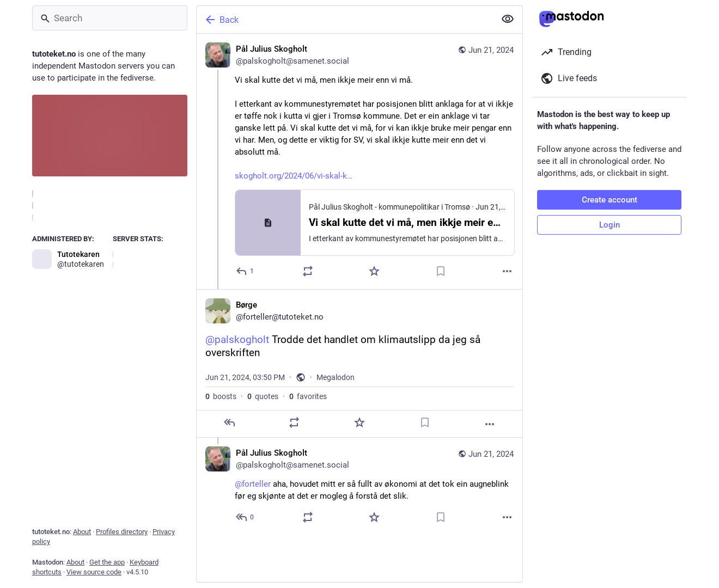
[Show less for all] (508, 19)
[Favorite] (374, 271)
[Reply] (245, 271)
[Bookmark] (441, 271)
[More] (507, 271)
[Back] (345, 20)
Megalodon (336, 377)
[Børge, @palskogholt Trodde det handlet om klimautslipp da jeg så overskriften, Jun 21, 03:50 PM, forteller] (359, 363)
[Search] (110, 18)
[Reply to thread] (245, 517)
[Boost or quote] (308, 271)
